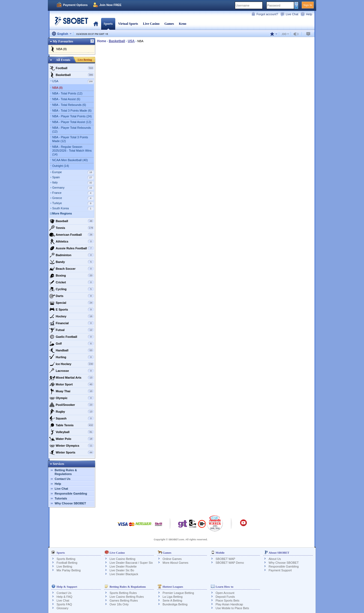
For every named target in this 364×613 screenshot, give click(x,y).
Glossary (62, 608)
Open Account (225, 593)
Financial (72, 323)
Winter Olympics (72, 446)
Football (72, 68)
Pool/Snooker (72, 405)
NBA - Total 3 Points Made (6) (72, 111)
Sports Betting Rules (123, 593)
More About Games (175, 563)
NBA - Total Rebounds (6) (69, 105)
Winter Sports (72, 452)
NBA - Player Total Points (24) (72, 116)
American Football (72, 235)
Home (96, 24)
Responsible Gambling (71, 494)
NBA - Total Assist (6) (66, 99)
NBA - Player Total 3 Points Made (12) (70, 139)
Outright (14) (61, 166)
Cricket (72, 282)
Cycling (72, 289)
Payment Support (280, 570)
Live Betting (85, 60)
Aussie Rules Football (72, 248)
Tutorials (61, 498)
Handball (72, 350)
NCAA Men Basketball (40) (70, 160)
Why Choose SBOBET (70, 503)
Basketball (72, 75)
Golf (72, 344)
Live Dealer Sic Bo (122, 570)
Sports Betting (66, 559)
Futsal (72, 330)
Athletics (72, 241)
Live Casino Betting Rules (127, 597)
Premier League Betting (178, 593)
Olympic (72, 398)
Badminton (72, 255)
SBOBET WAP (225, 559)
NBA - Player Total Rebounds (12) (71, 130)
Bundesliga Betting (175, 604)
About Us (275, 559)
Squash (72, 418)
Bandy (72, 262)
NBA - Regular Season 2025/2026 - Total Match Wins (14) (72, 151)
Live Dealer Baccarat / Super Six (131, 563)
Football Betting (67, 563)
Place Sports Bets (227, 600)
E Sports (72, 309)
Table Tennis (72, 425)
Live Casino (151, 24)
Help (309, 14)
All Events (63, 60)
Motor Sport (72, 384)
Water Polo (72, 439)
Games (169, 24)
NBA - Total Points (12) (67, 93)
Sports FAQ (64, 604)
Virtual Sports (128, 24)
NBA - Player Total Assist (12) (72, 122)
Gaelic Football (72, 337)
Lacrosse (72, 371)
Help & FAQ (64, 597)
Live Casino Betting (122, 559)
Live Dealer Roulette (123, 566)
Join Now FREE (110, 5)
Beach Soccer (72, 269)
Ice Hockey (72, 364)
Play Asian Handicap (229, 604)
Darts (72, 296)
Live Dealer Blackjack (124, 574)
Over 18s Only (119, 604)
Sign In (308, 5)
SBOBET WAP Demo (230, 563)
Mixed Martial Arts (72, 378)
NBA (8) (62, 49)
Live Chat (292, 14)
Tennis (72, 228)
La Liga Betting (172, 597)
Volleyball (72, 432)
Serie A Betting (172, 600)
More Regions (62, 213)
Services (58, 464)
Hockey (72, 316)
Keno (183, 24)
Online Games (172, 559)
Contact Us (63, 479)
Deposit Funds (225, 597)
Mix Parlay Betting (69, 570)
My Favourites (63, 41)
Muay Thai (72, 391)
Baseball (72, 221)
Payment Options (75, 5)
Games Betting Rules (124, 600)
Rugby (72, 412)
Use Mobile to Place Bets (232, 608)
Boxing (72, 275)
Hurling (72, 357)
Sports (108, 24)
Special (72, 303)
